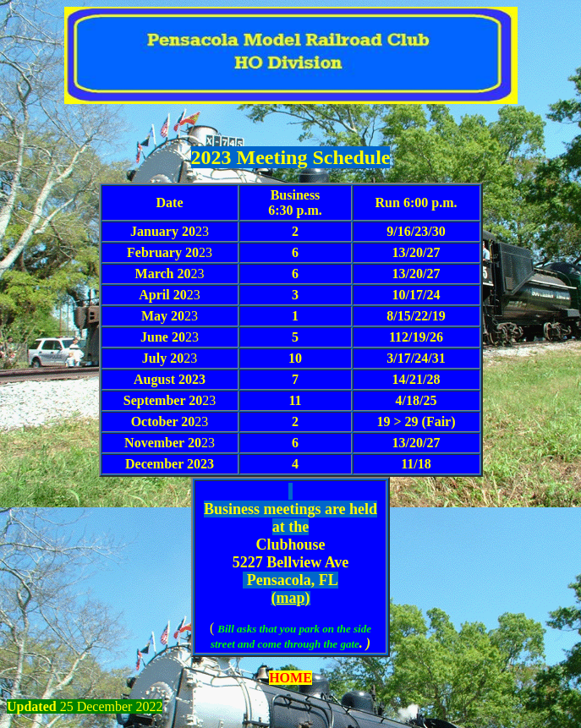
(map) (291, 598)
